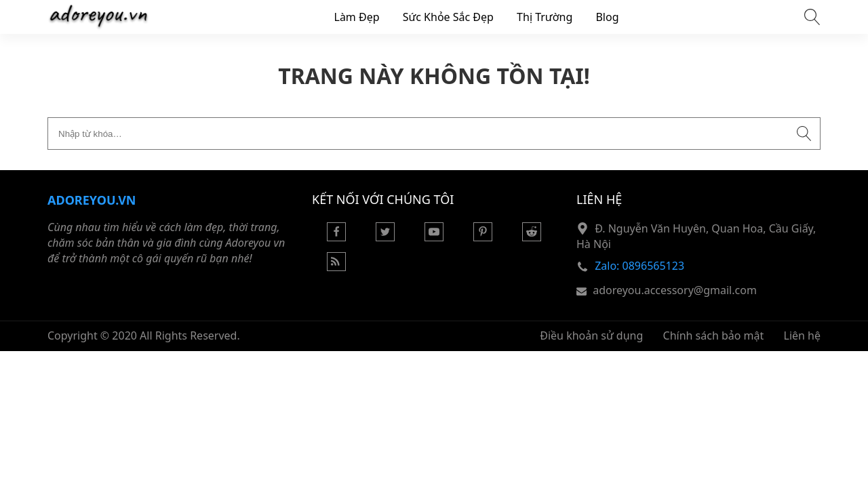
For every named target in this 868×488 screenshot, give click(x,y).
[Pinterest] (483, 237)
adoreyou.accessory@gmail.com (675, 290)
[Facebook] (336, 237)
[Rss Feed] (336, 267)
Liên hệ (803, 335)
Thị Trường (545, 17)
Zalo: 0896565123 (639, 266)
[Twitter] (385, 237)
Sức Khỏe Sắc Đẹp (448, 17)
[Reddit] (532, 237)
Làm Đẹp (357, 17)
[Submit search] (804, 134)
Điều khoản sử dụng (591, 335)
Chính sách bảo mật (714, 335)
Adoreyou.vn (92, 200)
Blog (607, 17)
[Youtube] (434, 237)
